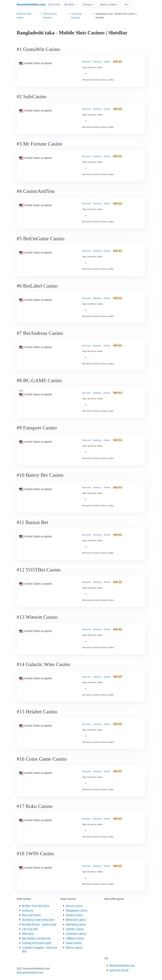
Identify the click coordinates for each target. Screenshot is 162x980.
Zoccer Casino (74, 906)
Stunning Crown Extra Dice (38, 920)
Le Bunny (28, 910)
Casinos (87, 4)
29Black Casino (75, 938)
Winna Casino (74, 948)
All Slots (69, 4)
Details (107, 62)
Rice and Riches (31, 915)
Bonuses (86, 62)
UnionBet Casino (76, 934)
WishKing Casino (76, 924)
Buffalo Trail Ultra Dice (36, 906)
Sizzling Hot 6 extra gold (37, 943)
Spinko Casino (74, 915)
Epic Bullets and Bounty (36, 938)
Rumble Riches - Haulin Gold (39, 924)
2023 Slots (54, 4)
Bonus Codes (108, 4)
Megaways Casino (77, 910)
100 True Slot (30, 929)
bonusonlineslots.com (30, 972)
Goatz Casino (74, 943)
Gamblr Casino (75, 929)
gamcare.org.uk (119, 970)
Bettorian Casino (76, 920)
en (126, 4)
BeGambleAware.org (122, 965)
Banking (97, 62)
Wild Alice (28, 934)
